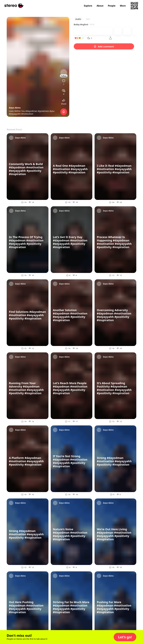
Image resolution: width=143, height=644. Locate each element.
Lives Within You (17, 111)
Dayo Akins (15, 108)
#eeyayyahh (15, 114)
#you (52, 111)
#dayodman (31, 111)
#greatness (43, 111)
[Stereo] (14, 6)
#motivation (27, 114)
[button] (125, 637)
